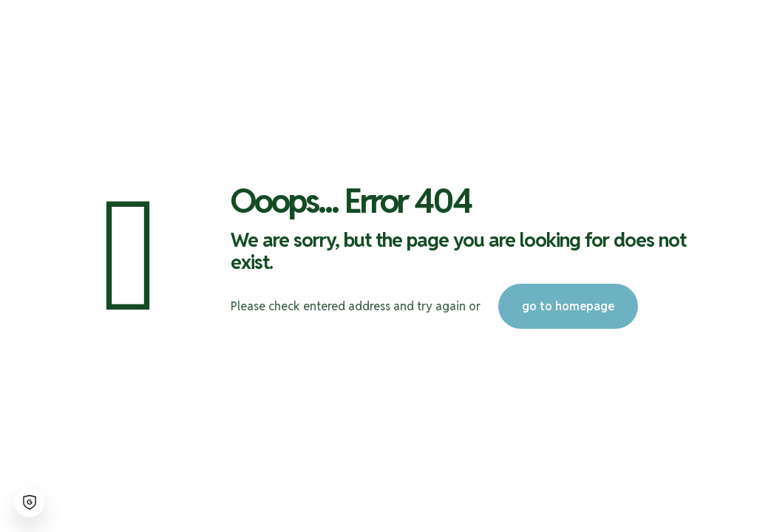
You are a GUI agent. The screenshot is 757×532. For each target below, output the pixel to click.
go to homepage (568, 306)
